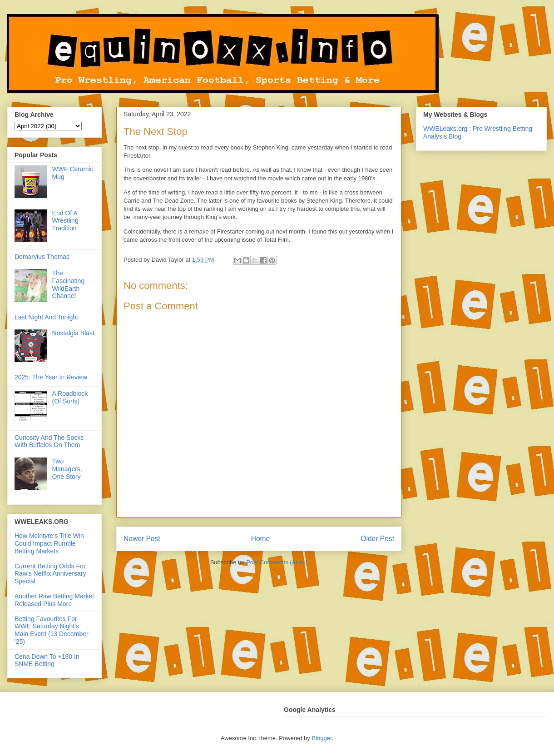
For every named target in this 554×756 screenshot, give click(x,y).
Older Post (377, 539)
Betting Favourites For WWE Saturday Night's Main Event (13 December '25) (52, 630)
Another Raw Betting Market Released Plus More (54, 600)
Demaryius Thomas (42, 257)
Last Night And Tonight (46, 317)
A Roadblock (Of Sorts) (70, 397)
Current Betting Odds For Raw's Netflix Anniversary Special (50, 574)
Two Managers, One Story (67, 469)
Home (261, 539)
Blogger (322, 738)
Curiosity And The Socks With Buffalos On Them (49, 441)
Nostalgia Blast (73, 333)
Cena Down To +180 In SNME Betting (47, 660)
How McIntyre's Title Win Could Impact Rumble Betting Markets (49, 543)
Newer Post (142, 539)
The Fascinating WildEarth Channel (69, 284)
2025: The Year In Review (51, 377)
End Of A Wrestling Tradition (65, 221)
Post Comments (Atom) (277, 562)
